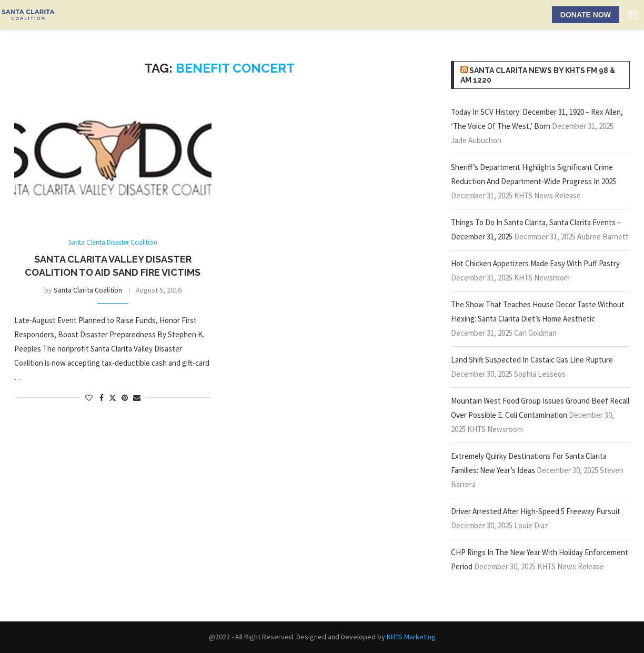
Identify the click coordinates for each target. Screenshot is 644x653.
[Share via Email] (137, 398)
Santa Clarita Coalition (88, 290)
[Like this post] (89, 398)
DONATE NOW (586, 15)
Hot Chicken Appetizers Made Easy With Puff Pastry (535, 263)
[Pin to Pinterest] (125, 398)
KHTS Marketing (411, 637)
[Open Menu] (633, 15)
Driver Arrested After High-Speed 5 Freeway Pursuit (536, 511)
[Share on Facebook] (102, 398)
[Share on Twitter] (113, 398)
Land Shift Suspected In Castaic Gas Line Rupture (532, 360)
